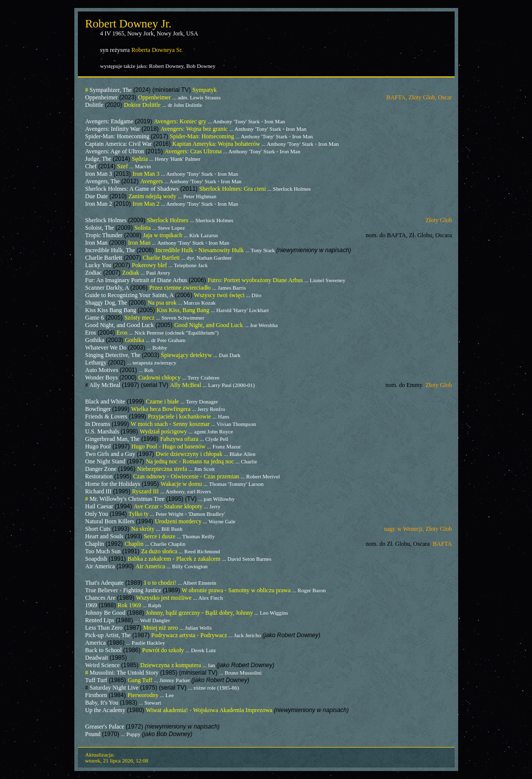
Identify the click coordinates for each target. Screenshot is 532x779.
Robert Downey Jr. (129, 24)
